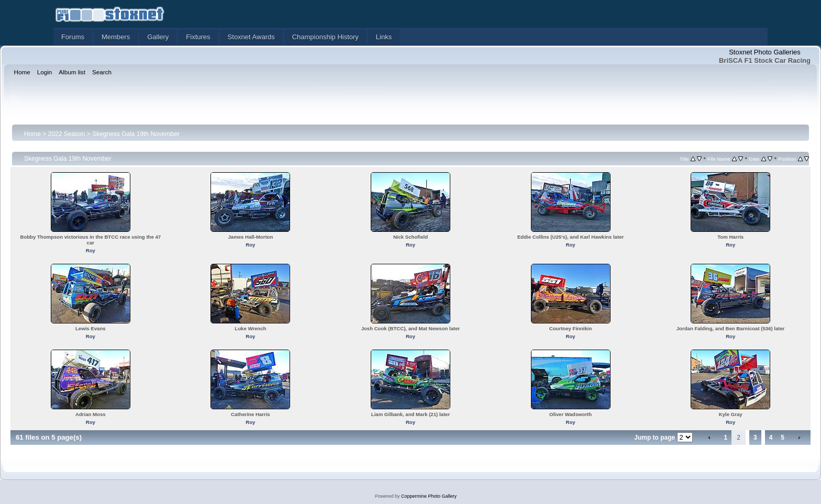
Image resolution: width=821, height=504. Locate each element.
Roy (91, 250)
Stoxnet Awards (251, 37)
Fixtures (198, 37)
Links (384, 37)
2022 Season (67, 134)
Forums (73, 37)
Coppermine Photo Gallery (429, 496)
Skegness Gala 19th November (136, 134)
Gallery (158, 37)
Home (32, 134)
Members (116, 37)
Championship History (325, 37)
